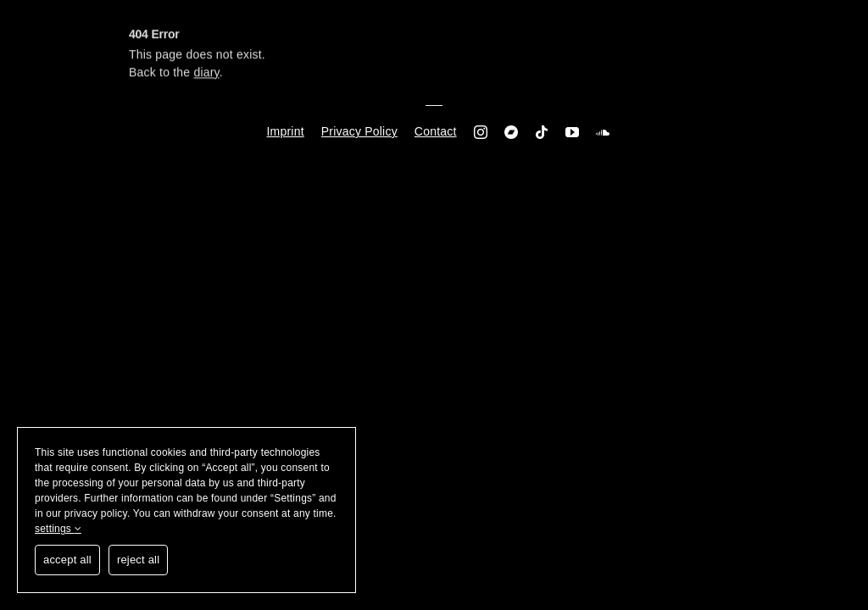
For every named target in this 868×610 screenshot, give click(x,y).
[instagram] (481, 132)
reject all (138, 560)
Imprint (286, 131)
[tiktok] (542, 132)
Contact (436, 131)
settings (58, 529)
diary (206, 75)
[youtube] (572, 132)
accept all (67, 560)
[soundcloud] (603, 132)
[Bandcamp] (511, 132)
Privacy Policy (359, 131)
